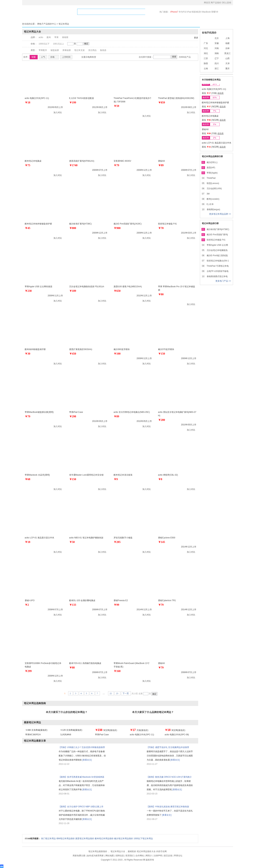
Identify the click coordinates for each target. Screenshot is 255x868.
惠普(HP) (211, 168)
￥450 (73, 354)
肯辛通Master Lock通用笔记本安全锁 (86, 475)
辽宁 (217, 58)
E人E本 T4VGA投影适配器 (82, 98)
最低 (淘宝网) (211, 107)
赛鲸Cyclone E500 (167, 538)
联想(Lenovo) (213, 183)
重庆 (227, 69)
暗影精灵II (197, 12)
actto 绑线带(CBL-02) (168, 475)
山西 (227, 58)
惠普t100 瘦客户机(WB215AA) (128, 287)
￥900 (117, 228)
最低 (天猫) (210, 93)
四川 (217, 63)
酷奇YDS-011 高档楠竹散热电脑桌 (85, 663)
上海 (227, 38)
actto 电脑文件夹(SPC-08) (177, 735)
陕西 (206, 63)
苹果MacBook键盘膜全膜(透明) (39, 412)
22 (111, 693)
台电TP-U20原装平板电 (218, 271)
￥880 (73, 228)
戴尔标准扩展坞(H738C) (80, 224)
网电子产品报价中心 (47, 24)
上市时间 (66, 57)
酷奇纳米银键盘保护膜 (35, 349)
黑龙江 (227, 53)
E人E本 (210, 204)
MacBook (207, 12)
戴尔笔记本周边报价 (124, 839)
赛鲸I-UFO (30, 600)
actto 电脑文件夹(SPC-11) (37, 98)
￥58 (72, 542)
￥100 (117, 354)
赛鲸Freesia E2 (121, 600)
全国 (206, 38)
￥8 (160, 479)
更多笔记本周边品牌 (219, 214)
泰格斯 (65, 37)
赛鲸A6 (161, 663)
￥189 (73, 291)
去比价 (220, 93)
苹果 (56, 37)
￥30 (28, 354)
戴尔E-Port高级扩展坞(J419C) (128, 224)
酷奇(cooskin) (213, 199)
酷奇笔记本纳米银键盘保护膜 (38, 224)
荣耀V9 (215, 12)
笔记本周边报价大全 (146, 851)
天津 (227, 63)
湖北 (206, 53)
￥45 (28, 228)
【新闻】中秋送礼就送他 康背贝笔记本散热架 (168, 807)
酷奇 (49, 37)
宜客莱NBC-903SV (122, 161)
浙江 (217, 69)
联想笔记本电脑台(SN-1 (218, 261)
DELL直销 (226, 3)
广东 (206, 43)
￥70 (161, 228)
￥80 (161, 294)
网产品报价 (216, 3)
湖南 (217, 53)
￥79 (116, 165)
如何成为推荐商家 (96, 856)
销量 (34, 57)
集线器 (103, 50)
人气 (43, 57)
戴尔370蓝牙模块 (166, 349)
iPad (190, 12)
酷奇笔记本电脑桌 (33, 161)
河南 (217, 48)
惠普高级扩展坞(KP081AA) (82, 161)
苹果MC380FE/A (33, 735)
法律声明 (158, 856)
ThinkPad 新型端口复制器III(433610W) (176, 98)
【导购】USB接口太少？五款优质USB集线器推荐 (82, 747)
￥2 (27, 605)
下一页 (126, 693)
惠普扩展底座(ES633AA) (81, 349)
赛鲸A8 (161, 161)
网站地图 (110, 856)
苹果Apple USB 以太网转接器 (39, 287)
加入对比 (58, 112)
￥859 (162, 102)
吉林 (227, 48)
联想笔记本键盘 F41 (168, 224)
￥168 (117, 671)
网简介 (149, 856)
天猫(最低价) (139, 730)
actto (41, 37)
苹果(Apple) (212, 173)
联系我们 (130, 856)
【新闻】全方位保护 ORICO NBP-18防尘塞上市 (81, 807)
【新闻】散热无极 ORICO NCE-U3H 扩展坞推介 (169, 777)
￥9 (116, 479)
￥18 (28, 102)
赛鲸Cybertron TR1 (167, 600)
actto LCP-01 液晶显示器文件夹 (39, 538)
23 (117, 693)
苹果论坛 (178, 856)
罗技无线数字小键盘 (123, 538)
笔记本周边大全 (118, 851)
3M (208, 194)
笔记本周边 (64, 24)
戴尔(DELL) (212, 162)
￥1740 (73, 165)
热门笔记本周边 (49, 839)
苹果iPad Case (76, 412)
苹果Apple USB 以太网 (217, 245)
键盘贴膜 (55, 50)
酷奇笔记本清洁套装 (123, 475)
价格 (54, 57)
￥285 (117, 542)
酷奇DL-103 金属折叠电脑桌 (82, 600)
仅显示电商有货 (89, 57)
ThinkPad (211, 178)
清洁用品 (92, 50)
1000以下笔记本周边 (143, 839)
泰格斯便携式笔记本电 (217, 276)
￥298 (73, 416)
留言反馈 (168, 856)
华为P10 (183, 12)
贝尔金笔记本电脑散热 (217, 250)
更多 (196, 38)
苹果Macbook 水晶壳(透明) (37, 475)
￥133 (73, 605)
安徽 (217, 43)
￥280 (162, 420)
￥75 (28, 165)
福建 (227, 43)
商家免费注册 (79, 856)
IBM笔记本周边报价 (66, 839)
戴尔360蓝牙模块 (122, 349)
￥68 (28, 479)
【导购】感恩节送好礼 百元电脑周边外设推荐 (168, 747)
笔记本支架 (79, 50)
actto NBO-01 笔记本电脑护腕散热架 (86, 538)
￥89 (161, 165)
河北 (206, 48)
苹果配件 (43, 50)
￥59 (116, 106)
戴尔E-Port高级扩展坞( (217, 235)
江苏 (206, 58)
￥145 (162, 542)
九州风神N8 (66, 735)
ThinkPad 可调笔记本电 (218, 266)
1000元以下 (44, 44)
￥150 (162, 354)
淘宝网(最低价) (106, 730)
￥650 (117, 291)
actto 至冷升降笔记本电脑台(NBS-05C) (132, 412)
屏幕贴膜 (67, 50)
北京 (217, 38)
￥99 (116, 605)
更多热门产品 (222, 281)
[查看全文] (87, 760)
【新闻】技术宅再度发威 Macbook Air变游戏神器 (81, 777)
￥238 (28, 291)
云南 (206, 69)
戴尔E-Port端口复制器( (217, 255)
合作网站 (140, 856)
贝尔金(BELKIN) (214, 189)
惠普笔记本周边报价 (85, 839)
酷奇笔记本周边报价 (104, 839)
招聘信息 (120, 856)
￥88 (72, 668)
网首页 (207, 3)
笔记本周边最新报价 (98, 851)
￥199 (73, 102)
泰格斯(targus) (213, 209)
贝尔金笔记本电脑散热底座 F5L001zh (87, 287)
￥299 (28, 671)
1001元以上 (58, 44)
